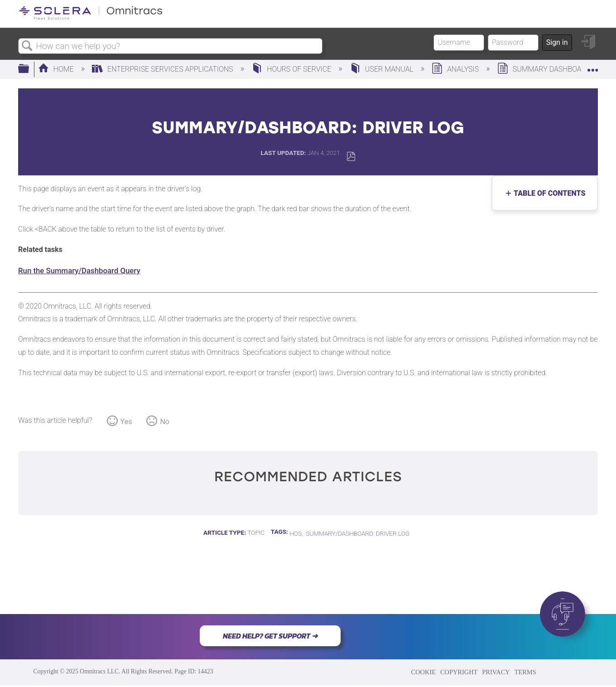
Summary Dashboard (545, 69)
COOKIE (423, 672)
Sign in (557, 42)
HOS (296, 533)
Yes (126, 422)
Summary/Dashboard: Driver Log (358, 533)
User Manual (383, 69)
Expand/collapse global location (592, 67)
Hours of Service (292, 69)
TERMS (525, 672)
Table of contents (547, 193)
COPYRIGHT (459, 672)
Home (57, 69)
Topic (256, 532)
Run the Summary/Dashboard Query (79, 271)
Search (27, 46)
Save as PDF (351, 157)
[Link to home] (91, 18)
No (165, 422)
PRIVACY (496, 672)
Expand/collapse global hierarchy (29, 69)
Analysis (456, 69)
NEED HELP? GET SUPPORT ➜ (270, 636)
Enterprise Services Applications (163, 69)
